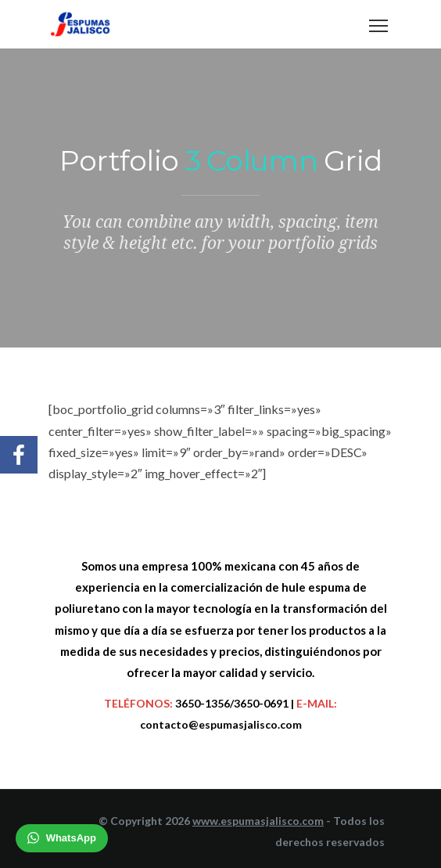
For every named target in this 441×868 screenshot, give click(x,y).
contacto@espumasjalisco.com (221, 724)
